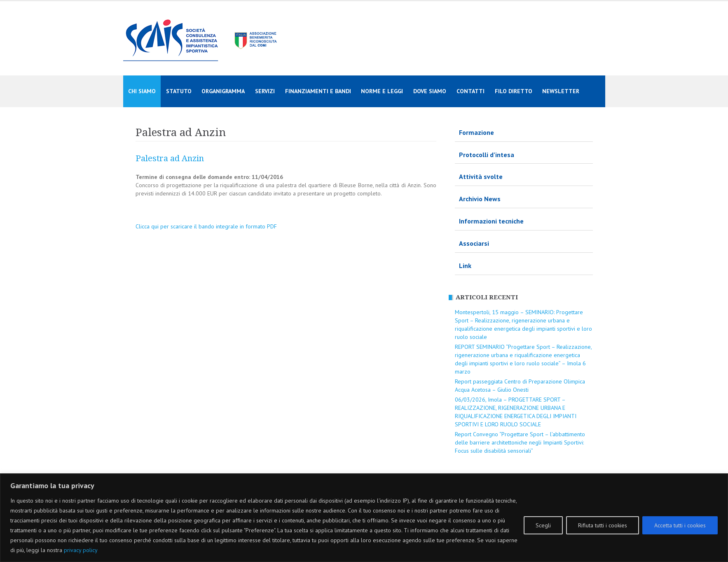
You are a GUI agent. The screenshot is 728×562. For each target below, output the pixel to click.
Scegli (543, 525)
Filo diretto (514, 91)
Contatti (471, 91)
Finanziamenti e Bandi (318, 91)
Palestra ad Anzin (170, 158)
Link (465, 266)
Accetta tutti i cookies (680, 525)
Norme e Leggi (382, 91)
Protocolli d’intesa (487, 155)
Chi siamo (142, 91)
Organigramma (223, 91)
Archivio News (480, 199)
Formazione (476, 132)
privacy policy (81, 550)
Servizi (265, 91)
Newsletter (561, 91)
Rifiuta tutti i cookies (603, 525)
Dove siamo (430, 91)
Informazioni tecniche (491, 221)
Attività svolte (481, 176)
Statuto (179, 91)
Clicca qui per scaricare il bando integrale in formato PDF (206, 226)
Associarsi (474, 243)
